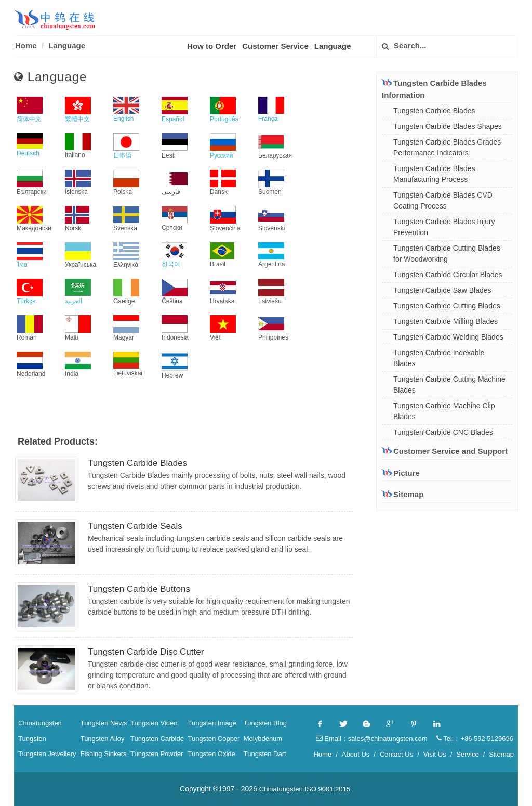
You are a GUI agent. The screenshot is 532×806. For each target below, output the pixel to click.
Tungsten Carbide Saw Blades (442, 290)
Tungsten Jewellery (47, 754)
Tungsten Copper (214, 739)
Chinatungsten (40, 723)
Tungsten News (104, 723)
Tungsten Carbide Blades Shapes (448, 126)
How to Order (212, 46)
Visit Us (435, 754)
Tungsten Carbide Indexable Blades (439, 358)
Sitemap (403, 494)
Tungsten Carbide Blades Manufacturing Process (434, 174)
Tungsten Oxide (211, 754)
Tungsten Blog (265, 723)
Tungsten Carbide (157, 739)
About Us (356, 754)
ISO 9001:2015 (328, 789)
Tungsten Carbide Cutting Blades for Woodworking (447, 253)
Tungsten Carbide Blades (137, 463)
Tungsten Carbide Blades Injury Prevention (444, 227)
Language (67, 45)
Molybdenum (263, 739)
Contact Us (396, 754)
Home (26, 45)
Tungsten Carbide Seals (135, 526)
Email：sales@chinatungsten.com (372, 739)
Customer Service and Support (445, 451)
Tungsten (32, 739)
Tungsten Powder (157, 754)
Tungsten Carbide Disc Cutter (146, 652)
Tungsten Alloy (103, 739)
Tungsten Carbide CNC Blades (443, 432)
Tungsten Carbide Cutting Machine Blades (449, 385)
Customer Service (275, 46)
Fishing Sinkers (104, 754)
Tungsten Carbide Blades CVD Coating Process (443, 200)
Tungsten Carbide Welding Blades (448, 337)
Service (467, 754)
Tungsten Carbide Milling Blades (445, 321)
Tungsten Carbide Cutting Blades (447, 306)
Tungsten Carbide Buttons (139, 589)
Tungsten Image (212, 723)
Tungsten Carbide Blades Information (434, 89)
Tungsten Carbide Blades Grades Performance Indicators (447, 147)
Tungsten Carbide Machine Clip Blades (444, 411)
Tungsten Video (154, 723)
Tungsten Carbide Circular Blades (448, 275)
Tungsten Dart (265, 754)
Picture (401, 473)
